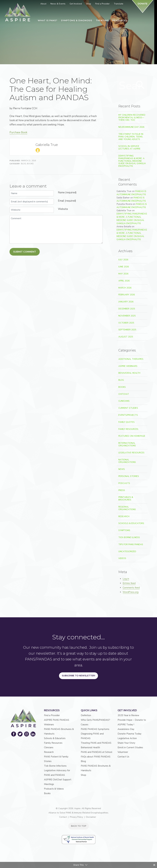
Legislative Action (127, 738)
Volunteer (123, 752)
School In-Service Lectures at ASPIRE (129, 147)
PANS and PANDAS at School (97, 752)
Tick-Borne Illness (129, 537)
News (122, 469)
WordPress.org (131, 592)
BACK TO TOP (79, 826)
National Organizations (127, 461)
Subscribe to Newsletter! (78, 676)
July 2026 (123, 260)
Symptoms (124, 530)
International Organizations (127, 444)
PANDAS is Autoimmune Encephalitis (131, 193)
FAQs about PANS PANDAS (96, 757)
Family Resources (128, 429)
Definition (86, 715)
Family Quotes (126, 422)
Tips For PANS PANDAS (131, 544)
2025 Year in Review (128, 715)
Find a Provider (52, 715)
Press (122, 490)
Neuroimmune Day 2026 (131, 127)
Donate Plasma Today (129, 734)
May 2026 (123, 274)
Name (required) (67, 192)
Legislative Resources (131, 453)
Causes (85, 725)
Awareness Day (126, 729)
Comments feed (131, 588)
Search (140, 85)
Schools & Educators (131, 523)
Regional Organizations (127, 508)
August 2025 (126, 337)
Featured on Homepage (132, 436)
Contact (63, 817)
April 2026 (124, 281)
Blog (24, 164)
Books (30, 164)
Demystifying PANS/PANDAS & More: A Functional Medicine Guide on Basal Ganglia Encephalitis (132, 161)
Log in (126, 579)
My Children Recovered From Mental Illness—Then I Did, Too (132, 118)
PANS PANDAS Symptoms (95, 729)
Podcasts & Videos (54, 789)
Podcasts (124, 483)
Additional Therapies (131, 359)
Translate (119, 4)
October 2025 (126, 323)
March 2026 (125, 288)
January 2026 (126, 302)
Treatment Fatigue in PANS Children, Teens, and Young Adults (131, 137)
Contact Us (123, 757)
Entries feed (129, 583)
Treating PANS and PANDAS (96, 743)
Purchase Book (18, 132)
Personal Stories (129, 476)
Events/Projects (128, 415)
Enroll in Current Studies (130, 747)
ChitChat (124, 394)
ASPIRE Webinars (128, 366)
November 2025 (127, 316)
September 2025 (127, 330)
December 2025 (127, 309)
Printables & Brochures (126, 498)
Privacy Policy (76, 817)
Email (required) (67, 201)
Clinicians (124, 401)
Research (124, 516)
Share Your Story (126, 743)
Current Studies (128, 408)
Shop (83, 775)
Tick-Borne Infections (55, 766)
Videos (122, 558)
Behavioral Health (129, 373)
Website (63, 209)
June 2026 (124, 267)
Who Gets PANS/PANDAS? (95, 720)
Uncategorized (127, 551)
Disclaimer (91, 817)
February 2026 (127, 295)
